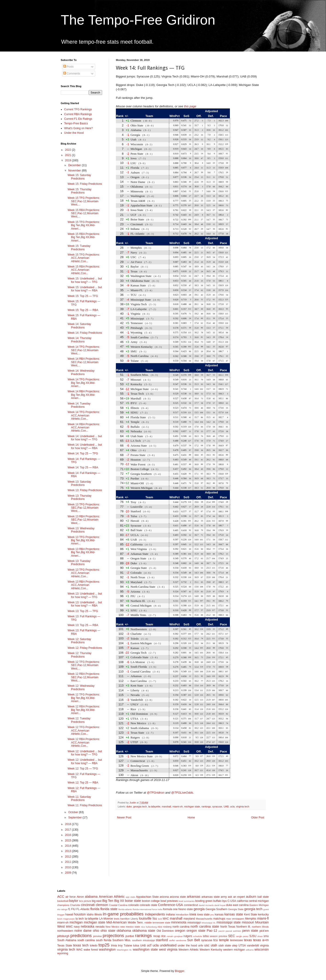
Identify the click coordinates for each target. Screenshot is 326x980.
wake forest (91, 950)
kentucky (263, 914)
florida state (109, 909)
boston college (151, 901)
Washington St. (124, 950)
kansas (219, 914)
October (74, 812)
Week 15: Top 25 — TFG (83, 296)
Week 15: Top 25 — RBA (83, 310)
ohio (96, 931)
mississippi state (229, 922)
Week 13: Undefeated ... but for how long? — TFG (85, 595)
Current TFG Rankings (78, 109)
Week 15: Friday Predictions (85, 184)
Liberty (134, 919)
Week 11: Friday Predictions (85, 805)
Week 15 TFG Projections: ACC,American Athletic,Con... (84, 258)
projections (113, 936)
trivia (114, 946)
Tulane (128, 946)
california (242, 901)
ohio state (108, 931)
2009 (69, 873)
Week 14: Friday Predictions (85, 333)
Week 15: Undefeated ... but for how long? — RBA (85, 289)
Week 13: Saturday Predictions (79, 483)
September (75, 818)
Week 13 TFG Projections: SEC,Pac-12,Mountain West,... (84, 508)
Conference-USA (170, 905)
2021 (69, 155)
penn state (250, 931)
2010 (69, 867)
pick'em (264, 931)
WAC (80, 950)
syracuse (217, 806)
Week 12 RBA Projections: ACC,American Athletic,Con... (84, 742)
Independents (155, 914)
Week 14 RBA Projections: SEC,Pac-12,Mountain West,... (84, 362)
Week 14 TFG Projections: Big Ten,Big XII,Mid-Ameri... (84, 383)
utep (235, 946)
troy (120, 946)
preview (97, 936)
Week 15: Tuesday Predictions (79, 248)
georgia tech (140, 806)
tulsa (136, 946)
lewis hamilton (122, 919)
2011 (69, 862)
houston (80, 914)
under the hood (187, 946)
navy (77, 927)
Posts (68, 67)
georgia (199, 909)
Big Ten (108, 901)
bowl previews (169, 901)
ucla (232, 806)
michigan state (192, 806)
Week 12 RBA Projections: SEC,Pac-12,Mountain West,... (84, 677)
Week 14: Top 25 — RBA (83, 467)
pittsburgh (63, 936)
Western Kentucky (211, 950)
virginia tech (243, 806)
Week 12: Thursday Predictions (80, 655)
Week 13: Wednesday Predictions (81, 530)
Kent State (250, 914)
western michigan (234, 950)
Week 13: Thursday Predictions (80, 497)
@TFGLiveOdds (182, 793)
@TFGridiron (156, 793)
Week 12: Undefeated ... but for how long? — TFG (85, 753)
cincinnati (88, 905)
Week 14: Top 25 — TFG (83, 453)
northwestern (65, 931)
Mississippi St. (209, 923)
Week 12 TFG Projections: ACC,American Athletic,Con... (84, 731)
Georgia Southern (216, 909)
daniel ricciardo (206, 905)
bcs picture (85, 901)
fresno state (186, 909)
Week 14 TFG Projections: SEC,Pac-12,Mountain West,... (84, 350)
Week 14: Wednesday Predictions (81, 372)
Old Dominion (165, 931)
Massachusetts (204, 919)
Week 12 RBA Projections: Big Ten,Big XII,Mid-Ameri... (84, 710)
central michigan (259, 901)
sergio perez (242, 936)
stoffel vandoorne (178, 940)
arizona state (178, 897)
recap (157, 936)
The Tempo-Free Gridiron (138, 20)
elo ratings (62, 909)
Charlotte (75, 905)
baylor (74, 901)
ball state (263, 897)
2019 (69, 160)
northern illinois (260, 927)
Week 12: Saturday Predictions (79, 641)
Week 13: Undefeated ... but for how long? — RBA (85, 604)
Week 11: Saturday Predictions (79, 798)
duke (129, 806)
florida (95, 909)
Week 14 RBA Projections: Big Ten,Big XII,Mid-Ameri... (84, 395)
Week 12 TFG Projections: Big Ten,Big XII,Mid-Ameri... (84, 698)
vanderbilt (253, 946)
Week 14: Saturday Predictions (79, 326)
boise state (133, 901)
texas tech (81, 945)
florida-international (142, 909)
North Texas (228, 927)
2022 (69, 150)
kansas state (234, 914)
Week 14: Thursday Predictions (80, 340)
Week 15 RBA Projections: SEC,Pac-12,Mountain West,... (84, 213)
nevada (100, 927)
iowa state (203, 914)
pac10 (222, 931)
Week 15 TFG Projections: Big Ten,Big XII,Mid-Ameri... (84, 225)
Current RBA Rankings (78, 114)
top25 (104, 945)
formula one (170, 909)
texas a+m (261, 940)
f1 (69, 909)
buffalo (217, 901)
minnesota (179, 922)
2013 (69, 851)
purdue (130, 936)
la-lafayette (154, 806)
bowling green (204, 901)
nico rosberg (165, 927)
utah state (225, 946)
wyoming (63, 953)
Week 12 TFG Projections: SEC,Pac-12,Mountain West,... (84, 665)
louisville (145, 918)
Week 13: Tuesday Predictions (79, 563)
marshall (167, 806)
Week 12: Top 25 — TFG (83, 769)
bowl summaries (187, 901)
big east (97, 901)
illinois (98, 914)
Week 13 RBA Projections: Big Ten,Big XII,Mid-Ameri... (84, 552)
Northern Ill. (244, 927)
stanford (162, 940)
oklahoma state (144, 931)
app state (130, 897)
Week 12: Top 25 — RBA (83, 783)
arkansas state (210, 897)
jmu (212, 915)
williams (250, 950)
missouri (248, 922)
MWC (69, 927)
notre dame (83, 931)
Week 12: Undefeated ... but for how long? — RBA (85, 761)
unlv (201, 946)
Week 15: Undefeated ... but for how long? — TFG (85, 280)
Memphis (251, 919)
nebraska (87, 926)
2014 (69, 846)
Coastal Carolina (118, 905)
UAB (226, 806)
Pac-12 (212, 931)
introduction (182, 914)
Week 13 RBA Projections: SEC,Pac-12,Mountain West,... (84, 520)
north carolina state (205, 926)
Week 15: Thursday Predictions (80, 191)
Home (191, 818)
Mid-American (116, 922)
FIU (73, 909)
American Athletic (112, 897)
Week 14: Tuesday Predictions (79, 405)
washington (107, 949)
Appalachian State (147, 897)
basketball (63, 901)
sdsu (206, 936)
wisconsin (262, 949)
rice (163, 936)
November (75, 171)
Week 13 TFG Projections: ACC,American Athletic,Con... (84, 573)
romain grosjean (175, 936)
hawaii (69, 914)
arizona (164, 897)
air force (71, 897)
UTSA (242, 946)
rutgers (188, 936)
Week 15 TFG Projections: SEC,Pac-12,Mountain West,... (84, 201)
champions (63, 905)
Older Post (258, 818)
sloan (260, 936)
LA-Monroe (106, 919)
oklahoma (124, 931)
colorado (134, 905)
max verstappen (235, 919)
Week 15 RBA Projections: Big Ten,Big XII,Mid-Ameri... (84, 237)
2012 (69, 857)
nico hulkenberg (149, 927)
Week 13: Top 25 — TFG (83, 611)
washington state (145, 949)
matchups (219, 919)
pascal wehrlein (233, 931)
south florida (104, 940)
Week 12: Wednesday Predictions (81, 687)
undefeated (168, 945)
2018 (69, 824)
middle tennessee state (157, 923)
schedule (197, 936)
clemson (102, 905)
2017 (69, 830)
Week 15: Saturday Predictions (79, 177)
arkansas (194, 897)
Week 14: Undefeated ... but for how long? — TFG (85, 438)
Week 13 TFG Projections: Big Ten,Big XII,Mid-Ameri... (84, 540)
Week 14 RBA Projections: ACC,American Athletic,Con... (84, 428)
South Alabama (67, 940)
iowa (193, 914)
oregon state (196, 931)
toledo (94, 946)
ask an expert (236, 897)
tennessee (236, 940)
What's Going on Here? (78, 128)
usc (207, 945)
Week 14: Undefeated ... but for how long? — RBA (85, 446)
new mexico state (130, 927)
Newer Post (124, 818)
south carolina (86, 940)
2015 (69, 840)
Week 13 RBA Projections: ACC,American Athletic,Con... (84, 585)
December (75, 165)
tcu (216, 940)
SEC (232, 936)
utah (214, 945)
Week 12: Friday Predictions (85, 648)
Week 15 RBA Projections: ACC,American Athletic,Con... (84, 270)
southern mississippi (144, 940)
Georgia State (236, 909)
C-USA (232, 901)
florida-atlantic (125, 909)
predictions (81, 936)
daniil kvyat (220, 905)
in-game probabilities (123, 914)
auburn (251, 897)
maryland (189, 919)
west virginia (168, 949)
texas (248, 940)
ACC (61, 897)
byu (224, 901)
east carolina (241, 905)
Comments (72, 74)
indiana (170, 914)
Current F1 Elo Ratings (78, 119)
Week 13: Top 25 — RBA (83, 625)
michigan (76, 922)
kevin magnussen (66, 919)
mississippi (194, 923)
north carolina (181, 927)
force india (157, 909)
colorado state (148, 905)
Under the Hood (74, 133)
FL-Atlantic (83, 909)
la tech (80, 919)
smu (266, 936)
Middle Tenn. (136, 923)
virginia (264, 946)
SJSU (253, 936)
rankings (206, 806)
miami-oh (177, 806)
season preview (218, 936)
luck (160, 919)
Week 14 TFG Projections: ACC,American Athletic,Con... (84, 415)
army (224, 897)
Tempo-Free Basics (76, 123)
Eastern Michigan (259, 905)
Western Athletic (189, 950)
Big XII (119, 901)
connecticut (191, 905)
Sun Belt (194, 940)
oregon (180, 931)
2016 (69, 835)
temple (224, 940)
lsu (155, 918)
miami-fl (263, 918)
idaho (90, 914)
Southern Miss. (122, 940)
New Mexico (112, 927)
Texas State (65, 946)
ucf (149, 945)
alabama (91, 897)
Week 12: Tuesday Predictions (79, 720)
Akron (80, 897)
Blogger (179, 971)
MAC (166, 919)
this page (190, 106)
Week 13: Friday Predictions (85, 490)
